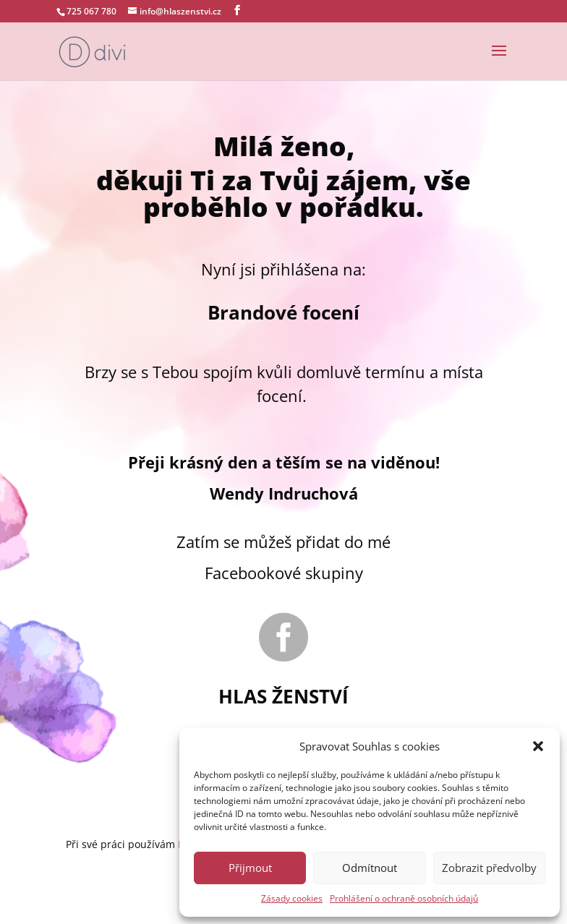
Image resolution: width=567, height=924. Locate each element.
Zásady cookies (292, 898)
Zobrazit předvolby (489, 868)
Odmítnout (370, 868)
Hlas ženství (283, 696)
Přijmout (250, 868)
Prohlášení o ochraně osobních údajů (404, 898)
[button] (538, 746)
